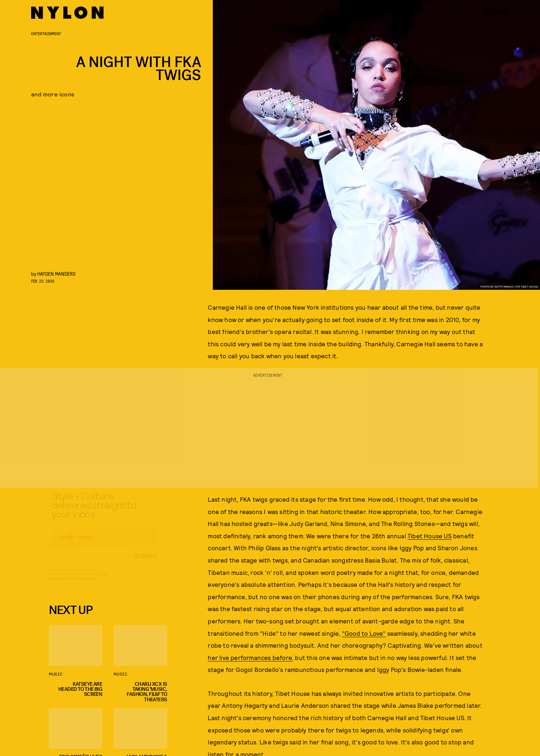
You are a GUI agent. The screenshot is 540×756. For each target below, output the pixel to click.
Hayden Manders (56, 274)
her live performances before (250, 657)
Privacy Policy (85, 584)
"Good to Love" (364, 633)
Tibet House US (430, 536)
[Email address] (103, 543)
